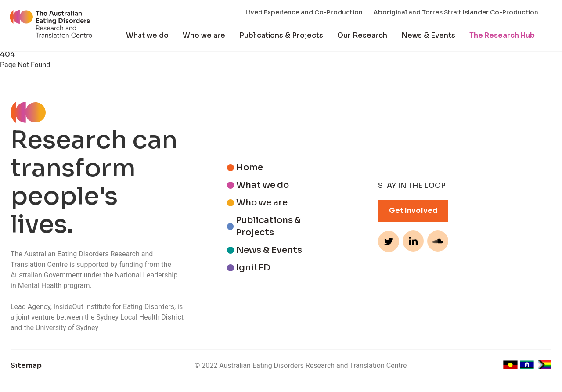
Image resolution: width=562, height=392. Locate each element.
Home (250, 167)
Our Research (362, 35)
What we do (147, 35)
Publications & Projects (281, 35)
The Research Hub (502, 35)
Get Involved (413, 210)
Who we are (204, 35)
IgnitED (253, 268)
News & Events (428, 35)
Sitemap (26, 365)
